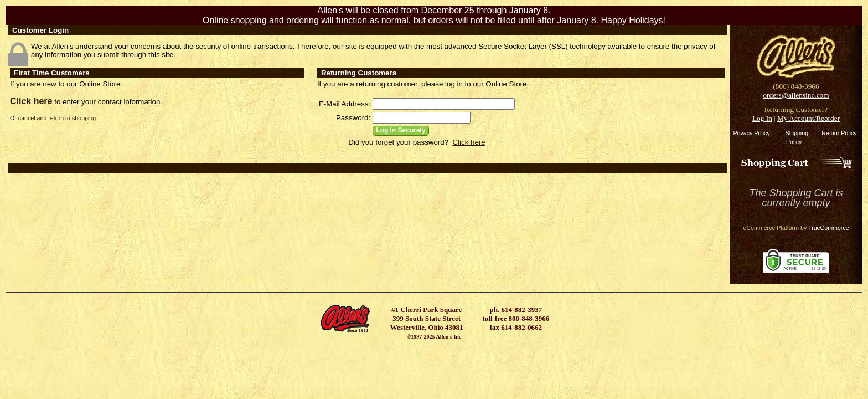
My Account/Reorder (808, 118)
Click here (31, 101)
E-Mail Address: (345, 104)
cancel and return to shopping (57, 118)
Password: (353, 118)
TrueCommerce (829, 228)
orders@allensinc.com (796, 95)
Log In (762, 118)
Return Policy (839, 133)
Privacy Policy (751, 133)
